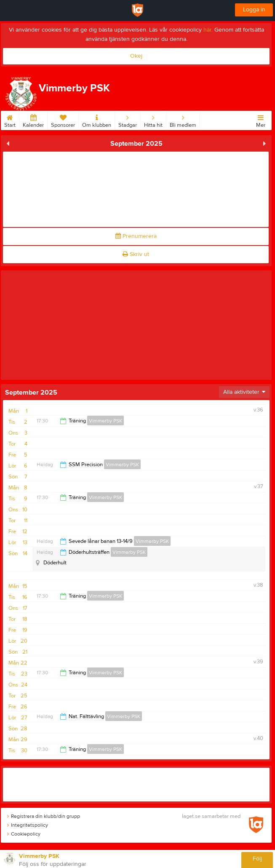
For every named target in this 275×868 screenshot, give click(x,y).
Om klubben (97, 120)
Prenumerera (136, 236)
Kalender (33, 120)
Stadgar (128, 120)
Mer (261, 120)
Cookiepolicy (24, 834)
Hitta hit (153, 120)
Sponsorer (63, 120)
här (207, 30)
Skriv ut (136, 254)
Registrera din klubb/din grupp (44, 816)
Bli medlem (183, 120)
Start (10, 120)
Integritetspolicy (28, 825)
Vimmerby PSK (105, 421)
